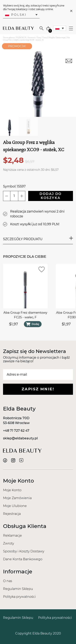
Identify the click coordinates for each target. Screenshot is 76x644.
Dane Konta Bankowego (23, 559)
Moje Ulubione (15, 506)
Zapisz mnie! (38, 389)
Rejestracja (12, 514)
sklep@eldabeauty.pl (20, 438)
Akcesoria (32, 38)
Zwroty (9, 543)
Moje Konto (12, 490)
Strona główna (9, 38)
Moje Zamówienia (17, 498)
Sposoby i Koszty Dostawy (24, 551)
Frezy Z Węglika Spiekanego (54, 38)
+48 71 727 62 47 (16, 431)
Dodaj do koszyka (50, 196)
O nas (8, 581)
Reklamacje (12, 536)
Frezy (39, 38)
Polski (16, 15)
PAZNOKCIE (21, 38)
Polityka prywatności (19, 597)
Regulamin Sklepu (18, 589)
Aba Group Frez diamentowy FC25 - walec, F (25, 315)
